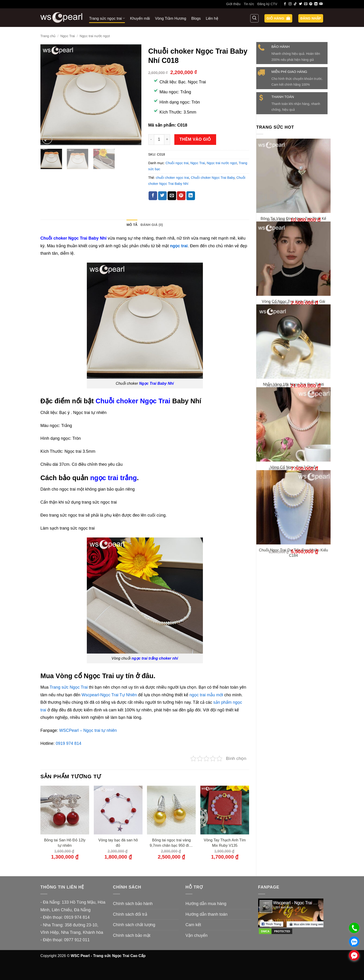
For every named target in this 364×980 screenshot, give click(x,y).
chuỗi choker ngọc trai (172, 178)
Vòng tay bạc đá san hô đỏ (118, 843)
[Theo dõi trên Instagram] (290, 4)
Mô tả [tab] (132, 225)
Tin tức (249, 4)
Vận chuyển (197, 935)
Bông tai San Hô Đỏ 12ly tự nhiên (65, 843)
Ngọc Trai (68, 36)
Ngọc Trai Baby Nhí (156, 383)
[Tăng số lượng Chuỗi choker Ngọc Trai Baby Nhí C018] (167, 139)
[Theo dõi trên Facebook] (285, 4)
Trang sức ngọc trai (107, 18)
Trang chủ (48, 36)
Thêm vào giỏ (195, 139)
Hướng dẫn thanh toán (206, 914)
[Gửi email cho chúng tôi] (306, 4)
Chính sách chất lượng (134, 925)
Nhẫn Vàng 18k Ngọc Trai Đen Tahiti (294, 414)
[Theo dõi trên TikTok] (295, 4)
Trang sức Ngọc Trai (69, 687)
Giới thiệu (233, 4)
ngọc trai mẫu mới (206, 695)
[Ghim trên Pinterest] (181, 196)
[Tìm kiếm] (254, 18)
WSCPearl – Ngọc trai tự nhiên (88, 730)
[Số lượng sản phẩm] (159, 139)
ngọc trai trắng (113, 478)
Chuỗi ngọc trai (177, 163)
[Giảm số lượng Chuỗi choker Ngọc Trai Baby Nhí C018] (151, 139)
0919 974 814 (68, 743)
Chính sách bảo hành (133, 904)
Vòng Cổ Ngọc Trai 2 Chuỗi (293, 509)
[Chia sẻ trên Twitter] (162, 196)
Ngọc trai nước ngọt (95, 36)
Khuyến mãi (140, 18)
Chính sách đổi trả (130, 914)
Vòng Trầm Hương (171, 18)
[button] (278, 18)
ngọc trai (179, 246)
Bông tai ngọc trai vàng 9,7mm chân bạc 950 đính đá (171, 843)
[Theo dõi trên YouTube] (321, 4)
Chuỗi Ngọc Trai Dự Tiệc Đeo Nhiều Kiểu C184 (293, 607)
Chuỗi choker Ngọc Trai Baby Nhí (73, 238)
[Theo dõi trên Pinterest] (311, 4)
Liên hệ (212, 18)
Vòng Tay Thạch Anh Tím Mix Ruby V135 (225, 843)
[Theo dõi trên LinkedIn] (316, 4)
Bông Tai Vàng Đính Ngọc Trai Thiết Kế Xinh (294, 221)
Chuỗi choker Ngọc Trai (133, 401)
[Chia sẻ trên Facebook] (153, 196)
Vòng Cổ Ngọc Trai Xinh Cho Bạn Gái (294, 319)
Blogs (196, 18)
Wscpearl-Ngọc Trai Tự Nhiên (109, 695)
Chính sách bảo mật (132, 935)
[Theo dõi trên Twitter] (301, 4)
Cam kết (193, 925)
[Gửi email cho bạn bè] (172, 196)
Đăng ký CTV (267, 4)
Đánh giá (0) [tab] (152, 225)
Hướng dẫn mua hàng (206, 904)
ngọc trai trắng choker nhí (155, 658)
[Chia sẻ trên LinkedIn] (191, 196)
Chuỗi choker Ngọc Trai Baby (213, 178)
